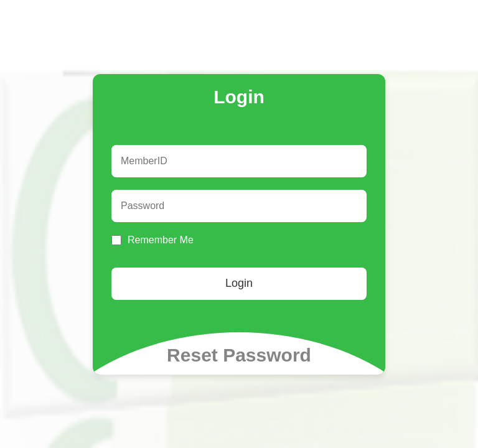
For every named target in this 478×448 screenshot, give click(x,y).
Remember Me (161, 240)
